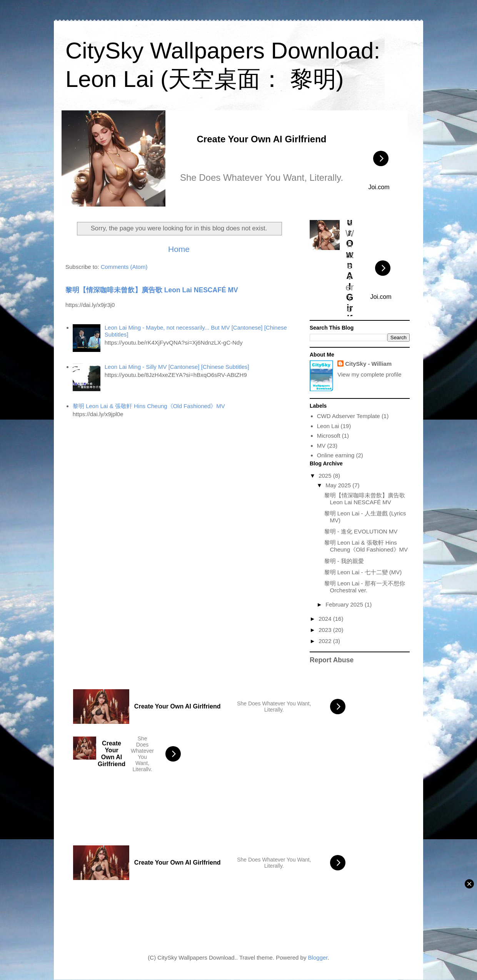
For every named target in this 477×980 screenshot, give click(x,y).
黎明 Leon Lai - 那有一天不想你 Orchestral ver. (365, 587)
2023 (326, 630)
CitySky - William (368, 364)
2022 (326, 641)
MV (321, 446)
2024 (326, 619)
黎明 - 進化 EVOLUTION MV (361, 531)
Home (179, 249)
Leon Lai (328, 426)
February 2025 (345, 604)
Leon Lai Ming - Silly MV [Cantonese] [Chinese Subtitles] (177, 367)
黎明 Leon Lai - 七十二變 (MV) (363, 572)
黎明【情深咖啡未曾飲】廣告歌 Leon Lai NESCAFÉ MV (152, 290)
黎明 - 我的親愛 (344, 561)
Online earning (336, 455)
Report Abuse (332, 660)
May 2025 (339, 485)
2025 (326, 476)
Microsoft (329, 436)
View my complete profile (369, 374)
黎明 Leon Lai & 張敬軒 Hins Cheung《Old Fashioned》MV (149, 406)
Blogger (318, 957)
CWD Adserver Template (349, 416)
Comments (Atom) (124, 267)
